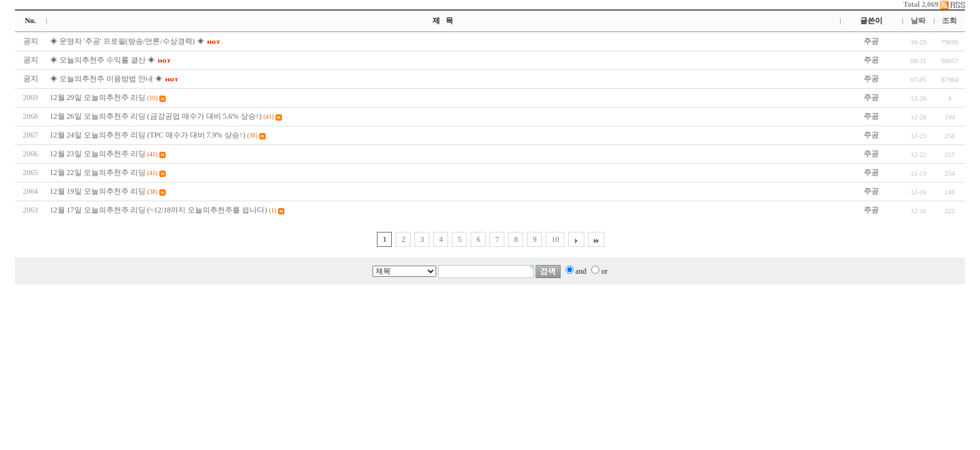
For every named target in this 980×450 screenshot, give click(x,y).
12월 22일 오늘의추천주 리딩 (98, 172)
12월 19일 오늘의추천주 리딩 (98, 191)
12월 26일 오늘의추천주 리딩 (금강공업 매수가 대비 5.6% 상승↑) (156, 116)
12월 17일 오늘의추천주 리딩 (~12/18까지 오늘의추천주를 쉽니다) (159, 210)
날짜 (918, 21)
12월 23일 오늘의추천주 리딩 (98, 154)
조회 (949, 21)
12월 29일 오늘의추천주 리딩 (98, 97)
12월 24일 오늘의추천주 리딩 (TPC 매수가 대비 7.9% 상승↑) (148, 135)
